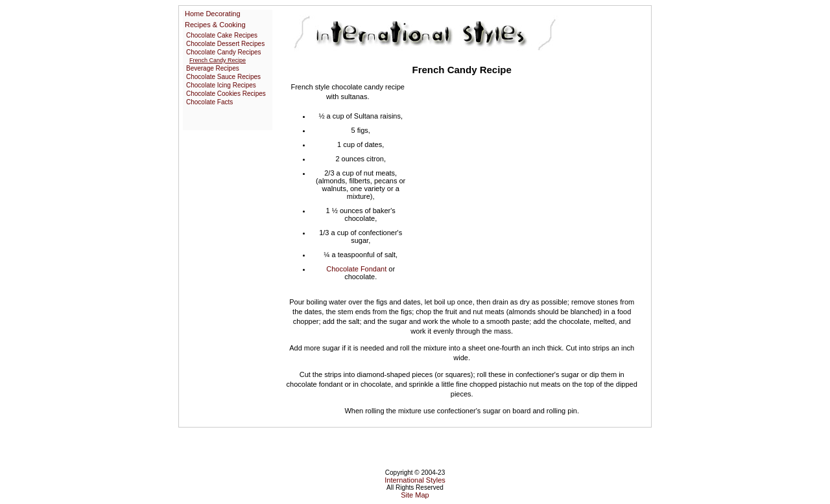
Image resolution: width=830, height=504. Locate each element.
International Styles (415, 480)
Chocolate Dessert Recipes (225, 44)
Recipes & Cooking (215, 25)
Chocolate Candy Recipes (224, 52)
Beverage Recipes (213, 68)
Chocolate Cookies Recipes (226, 94)
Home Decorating (213, 14)
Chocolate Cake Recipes (222, 35)
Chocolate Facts (209, 102)
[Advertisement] (524, 178)
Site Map (415, 495)
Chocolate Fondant (356, 269)
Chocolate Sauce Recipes (223, 77)
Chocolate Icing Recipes (221, 85)
